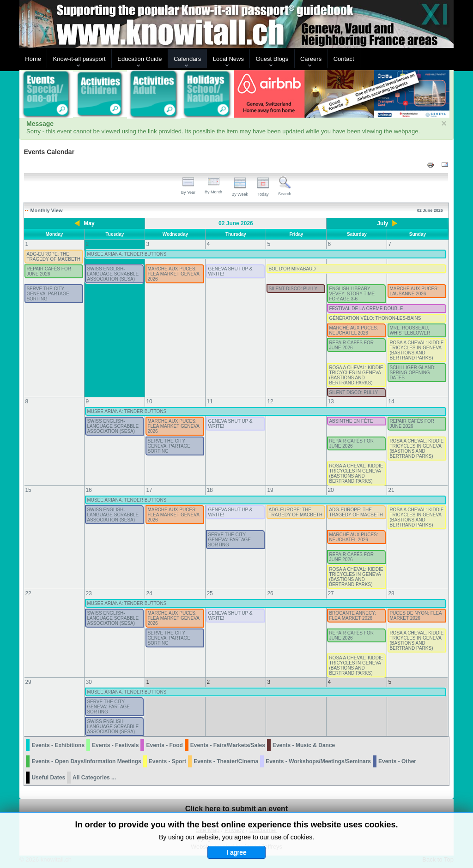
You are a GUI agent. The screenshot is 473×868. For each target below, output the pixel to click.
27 (330, 593)
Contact (344, 59)
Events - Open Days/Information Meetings (86, 761)
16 (88, 490)
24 (149, 593)
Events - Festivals (115, 745)
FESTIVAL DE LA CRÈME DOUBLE (366, 308)
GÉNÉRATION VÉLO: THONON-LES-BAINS (375, 318)
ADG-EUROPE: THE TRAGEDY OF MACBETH (53, 257)
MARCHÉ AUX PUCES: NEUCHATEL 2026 (353, 330)
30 (88, 682)
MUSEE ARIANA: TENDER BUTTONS (127, 254)
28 (391, 593)
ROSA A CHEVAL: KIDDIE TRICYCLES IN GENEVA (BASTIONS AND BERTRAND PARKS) (416, 350)
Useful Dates (48, 778)
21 (391, 490)
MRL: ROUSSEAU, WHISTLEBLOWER (410, 330)
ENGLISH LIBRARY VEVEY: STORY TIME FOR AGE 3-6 (352, 294)
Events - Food (164, 745)
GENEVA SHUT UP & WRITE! (230, 271)
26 (270, 593)
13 (330, 401)
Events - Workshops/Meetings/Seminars (318, 761)
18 (209, 490)
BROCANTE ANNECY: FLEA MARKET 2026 (352, 616)
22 (28, 593)
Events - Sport (167, 761)
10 (149, 401)
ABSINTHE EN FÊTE (351, 421)
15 (28, 490)
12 (270, 401)
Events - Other (397, 761)
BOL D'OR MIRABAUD (292, 269)
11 (209, 401)
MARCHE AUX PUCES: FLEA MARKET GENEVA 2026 (173, 274)
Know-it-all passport (79, 59)
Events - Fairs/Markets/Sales (228, 745)
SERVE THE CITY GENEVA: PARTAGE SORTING (48, 294)
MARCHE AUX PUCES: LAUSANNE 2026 (414, 291)
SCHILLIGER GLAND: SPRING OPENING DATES (412, 373)
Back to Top (438, 859)
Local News (228, 59)
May (89, 223)
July (382, 223)
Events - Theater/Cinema (226, 761)
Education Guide (139, 59)
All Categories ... (94, 778)
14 (391, 401)
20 (330, 490)
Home (33, 59)
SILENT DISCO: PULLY (293, 289)
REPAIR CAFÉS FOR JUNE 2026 (49, 271)
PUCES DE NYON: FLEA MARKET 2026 (415, 616)
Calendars (187, 59)
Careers (311, 59)
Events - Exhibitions (58, 745)
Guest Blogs (272, 59)
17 (149, 490)
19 (270, 490)
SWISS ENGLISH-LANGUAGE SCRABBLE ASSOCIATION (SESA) (113, 274)
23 (88, 593)
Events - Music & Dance (304, 745)
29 (28, 682)
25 (209, 593)
